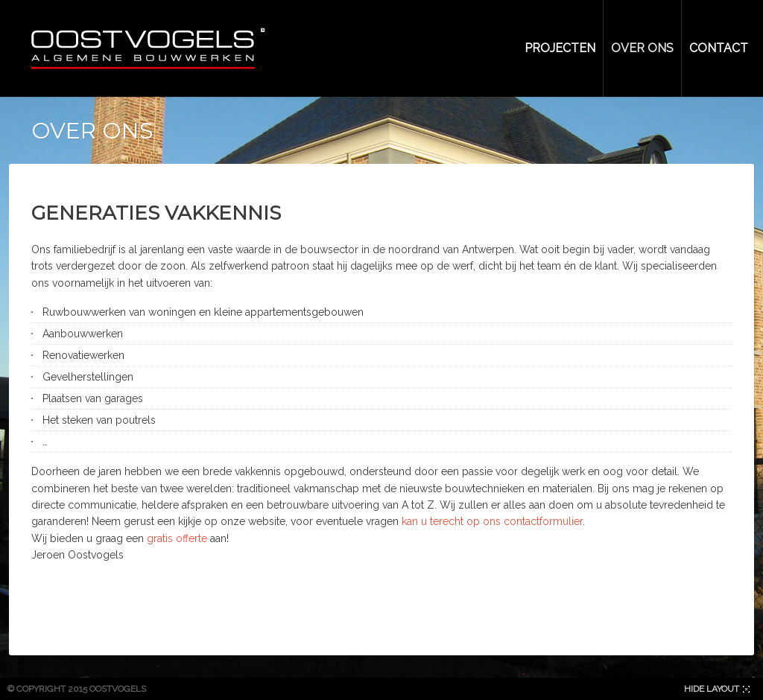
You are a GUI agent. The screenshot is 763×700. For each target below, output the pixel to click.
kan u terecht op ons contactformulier (492, 521)
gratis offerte (177, 538)
